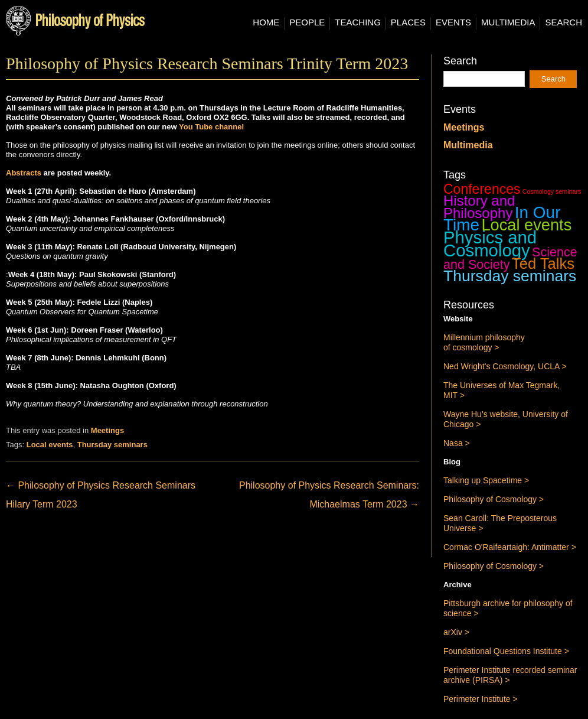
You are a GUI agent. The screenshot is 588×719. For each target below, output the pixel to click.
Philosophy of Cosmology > (494, 499)
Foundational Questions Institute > (506, 651)
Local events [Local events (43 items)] (526, 225)
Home (266, 22)
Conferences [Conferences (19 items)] (482, 189)
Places (408, 22)
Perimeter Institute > (481, 699)
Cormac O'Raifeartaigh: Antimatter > (510, 547)
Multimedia (508, 22)
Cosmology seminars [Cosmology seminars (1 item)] (552, 191)
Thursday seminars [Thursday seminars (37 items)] (510, 276)
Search (563, 22)
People (307, 22)
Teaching (358, 22)
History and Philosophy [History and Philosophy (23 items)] (479, 207)
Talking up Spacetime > (486, 480)
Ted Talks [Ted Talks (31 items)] (543, 263)
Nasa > (457, 443)
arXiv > (456, 632)
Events (453, 22)
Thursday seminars (112, 445)
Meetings (107, 430)
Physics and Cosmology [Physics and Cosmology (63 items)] (490, 244)
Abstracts (25, 173)
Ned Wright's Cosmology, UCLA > (505, 366)
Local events (50, 445)
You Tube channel (211, 127)
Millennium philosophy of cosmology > (484, 342)
